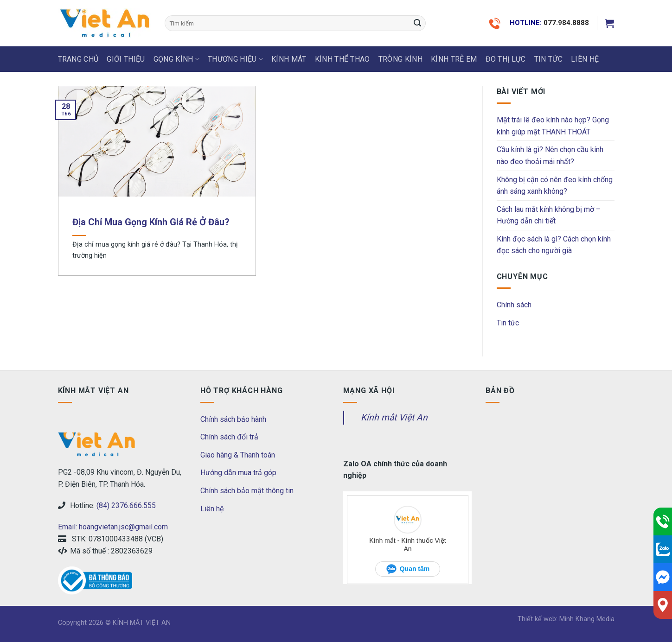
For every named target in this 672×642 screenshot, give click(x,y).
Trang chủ (78, 59)
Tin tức (548, 59)
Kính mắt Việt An (394, 417)
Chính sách (514, 305)
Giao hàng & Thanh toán (238, 455)
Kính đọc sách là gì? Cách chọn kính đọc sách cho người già (554, 245)
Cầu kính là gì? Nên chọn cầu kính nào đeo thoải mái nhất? (550, 156)
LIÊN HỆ (585, 59)
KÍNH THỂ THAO (342, 59)
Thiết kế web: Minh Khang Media (566, 619)
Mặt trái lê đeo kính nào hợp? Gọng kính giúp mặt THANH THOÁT (553, 126)
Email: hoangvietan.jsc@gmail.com (113, 527)
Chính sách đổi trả (229, 437)
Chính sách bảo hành (233, 419)
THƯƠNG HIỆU (235, 59)
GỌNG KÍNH (176, 59)
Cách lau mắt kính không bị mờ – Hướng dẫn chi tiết (549, 215)
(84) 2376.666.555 (126, 505)
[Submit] (417, 23)
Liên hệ (212, 509)
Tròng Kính (400, 59)
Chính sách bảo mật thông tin (247, 491)
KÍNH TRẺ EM (454, 59)
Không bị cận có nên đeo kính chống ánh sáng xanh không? (555, 186)
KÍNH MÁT (289, 59)
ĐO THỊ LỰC (506, 59)
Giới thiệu (126, 59)
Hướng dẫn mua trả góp (238, 473)
